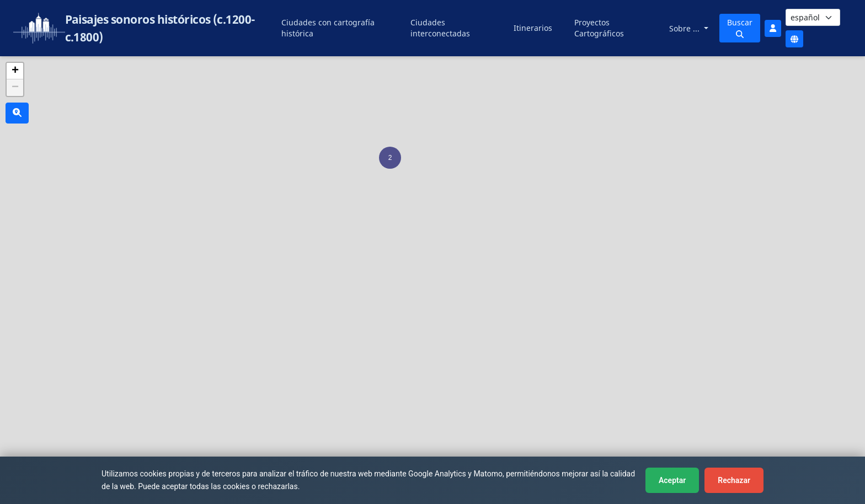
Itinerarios (533, 28)
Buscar (740, 28)
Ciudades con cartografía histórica (328, 28)
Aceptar (672, 480)
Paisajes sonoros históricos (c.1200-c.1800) (160, 28)
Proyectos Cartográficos (599, 28)
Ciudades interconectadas (440, 28)
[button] (390, 158)
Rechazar (734, 480)
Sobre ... (685, 28)
